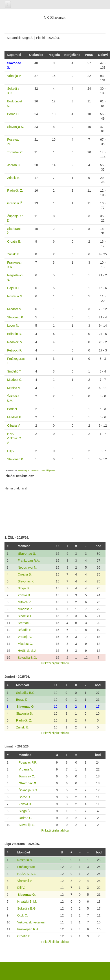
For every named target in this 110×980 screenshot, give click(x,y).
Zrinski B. (24, 595)
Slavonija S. (24, 713)
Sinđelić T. (25, 616)
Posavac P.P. (28, 762)
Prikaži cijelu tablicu (55, 663)
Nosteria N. (25, 860)
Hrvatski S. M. (27, 902)
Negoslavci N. (27, 567)
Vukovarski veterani (31, 922)
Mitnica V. (24, 602)
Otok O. (23, 915)
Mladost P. (25, 609)
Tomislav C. (27, 776)
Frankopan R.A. (29, 561)
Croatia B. (25, 574)
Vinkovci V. (25, 881)
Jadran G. (25, 818)
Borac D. (22, 700)
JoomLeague (23, 470)
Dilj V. (21, 888)
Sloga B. (24, 588)
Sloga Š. (25, 811)
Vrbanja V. (25, 637)
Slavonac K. (26, 581)
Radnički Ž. (24, 720)
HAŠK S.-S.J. (27, 651)
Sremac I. (24, 623)
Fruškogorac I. (27, 867)
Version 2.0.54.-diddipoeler (43, 470)
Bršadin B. (25, 630)
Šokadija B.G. (27, 658)
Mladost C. (25, 644)
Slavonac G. (27, 554)
